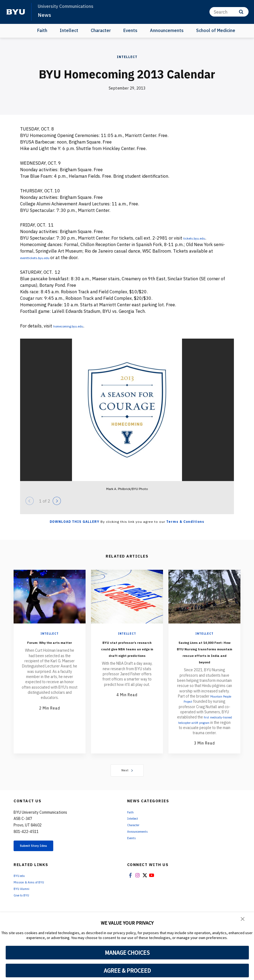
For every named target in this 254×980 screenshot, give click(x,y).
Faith (42, 30)
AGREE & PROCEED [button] (127, 971)
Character (101, 30)
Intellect (69, 30)
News (45, 15)
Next (127, 789)
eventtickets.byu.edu (42, 257)
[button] (243, 920)
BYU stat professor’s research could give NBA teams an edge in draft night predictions (127, 655)
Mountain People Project (205, 712)
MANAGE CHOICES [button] (127, 953)
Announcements (167, 30)
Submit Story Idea (42, 866)
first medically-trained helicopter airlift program (204, 735)
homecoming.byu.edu (74, 326)
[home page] (16, 12)
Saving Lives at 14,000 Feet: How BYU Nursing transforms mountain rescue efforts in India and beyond (205, 658)
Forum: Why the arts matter (50, 645)
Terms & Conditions (185, 522)
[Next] (57, 501)
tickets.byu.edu (199, 238)
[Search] (229, 12)
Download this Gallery (75, 522)
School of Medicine (216, 30)
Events (130, 30)
